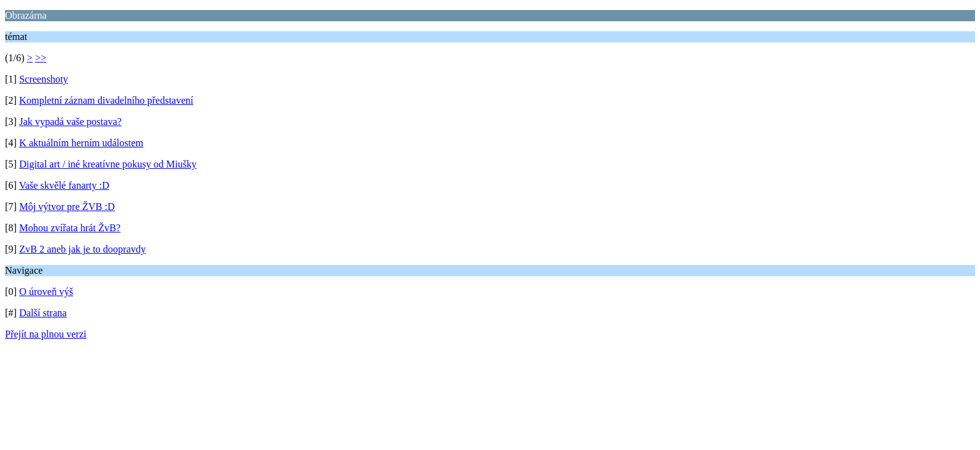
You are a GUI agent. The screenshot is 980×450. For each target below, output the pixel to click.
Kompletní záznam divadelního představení (107, 100)
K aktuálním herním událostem (82, 143)
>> (41, 58)
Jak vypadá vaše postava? (71, 122)
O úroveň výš (46, 292)
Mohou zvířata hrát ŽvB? (70, 228)
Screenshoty (44, 79)
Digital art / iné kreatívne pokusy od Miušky (108, 164)
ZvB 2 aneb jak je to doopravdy (83, 249)
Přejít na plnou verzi (46, 334)
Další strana (43, 313)
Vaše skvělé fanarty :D (64, 185)
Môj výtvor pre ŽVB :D (67, 207)
